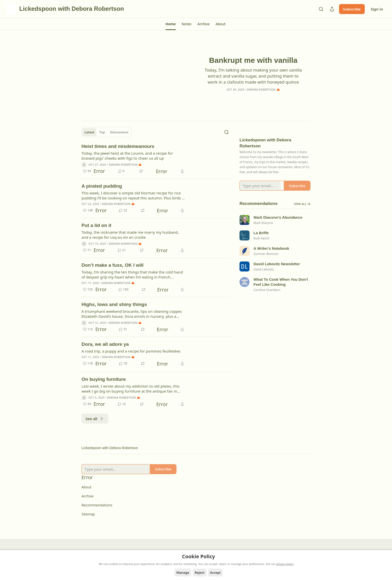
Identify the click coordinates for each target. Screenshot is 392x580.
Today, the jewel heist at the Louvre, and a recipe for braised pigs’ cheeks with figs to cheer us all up (127, 156)
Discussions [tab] (119, 132)
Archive (87, 496)
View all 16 (302, 210)
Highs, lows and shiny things (114, 304)
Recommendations (97, 505)
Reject (200, 572)
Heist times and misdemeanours (118, 146)
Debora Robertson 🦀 (263, 89)
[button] (171, 24)
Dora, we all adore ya (105, 344)
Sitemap (88, 514)
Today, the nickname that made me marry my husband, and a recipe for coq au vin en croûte (130, 235)
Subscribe (352, 9)
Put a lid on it (96, 225)
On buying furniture (104, 379)
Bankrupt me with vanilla (253, 60)
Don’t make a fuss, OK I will (112, 265)
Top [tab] (102, 132)
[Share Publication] (332, 9)
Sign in (377, 9)
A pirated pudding (102, 186)
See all (95, 419)
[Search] (321, 9)
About (86, 487)
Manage (183, 572)
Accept (215, 572)
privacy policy (285, 564)
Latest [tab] (89, 132)
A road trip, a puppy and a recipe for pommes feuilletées (131, 351)
